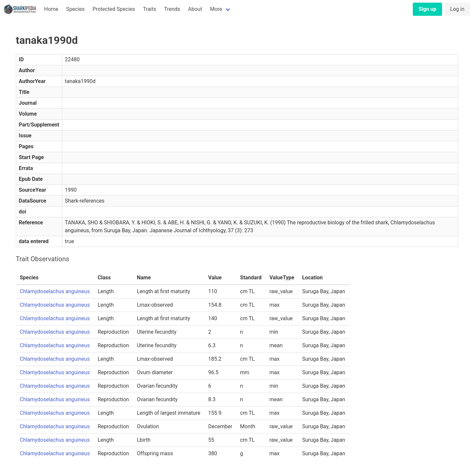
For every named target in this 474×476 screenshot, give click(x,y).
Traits (149, 9)
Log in (457, 9)
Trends (172, 9)
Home (51, 9)
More (216, 9)
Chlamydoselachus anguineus (55, 291)
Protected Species (114, 9)
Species (75, 9)
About (195, 9)
